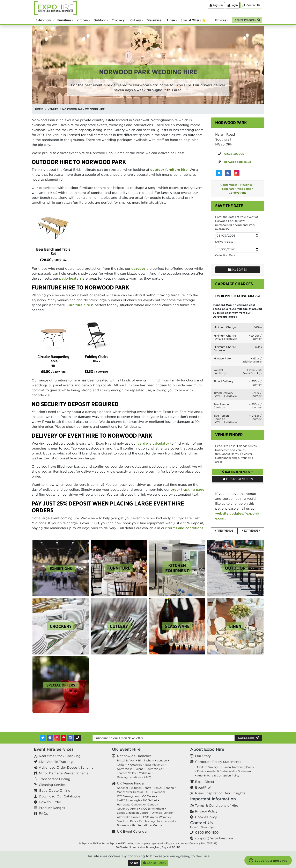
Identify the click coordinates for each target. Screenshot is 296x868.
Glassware (154, 20)
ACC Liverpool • (156, 792)
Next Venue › (251, 531)
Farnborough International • (157, 821)
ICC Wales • (149, 796)
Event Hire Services (54, 749)
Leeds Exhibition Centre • (134, 813)
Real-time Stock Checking (60, 756)
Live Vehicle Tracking (56, 762)
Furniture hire (78, 305)
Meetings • (247, 185)
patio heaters (70, 278)
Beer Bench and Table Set (53, 251)
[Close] (134, 863)
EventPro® (203, 787)
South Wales (154, 769)
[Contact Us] (251, 5)
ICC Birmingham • (129, 796)
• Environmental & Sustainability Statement (223, 771)
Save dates (238, 270)
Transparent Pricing (55, 779)
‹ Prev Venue (224, 531)
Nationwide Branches (134, 756)
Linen (171, 20)
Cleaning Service (52, 785)
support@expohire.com (214, 838)
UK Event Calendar (132, 831)
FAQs (43, 813)
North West (124, 769)
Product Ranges (52, 808)
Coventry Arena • (129, 809)
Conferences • (230, 185)
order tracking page (187, 489)
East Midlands (154, 765)
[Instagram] (57, 738)
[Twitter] (43, 738)
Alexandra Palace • (130, 817)
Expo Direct (205, 782)
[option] (53, 229)
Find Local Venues (238, 479)
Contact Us (201, 823)
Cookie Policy (206, 817)
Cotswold (136, 765)
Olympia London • (164, 813)
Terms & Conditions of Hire (217, 805)
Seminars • (229, 189)
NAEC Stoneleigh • (129, 800)
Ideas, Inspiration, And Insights (220, 793)
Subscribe (248, 738)
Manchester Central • (131, 792)
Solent (139, 769)
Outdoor (100, 20)
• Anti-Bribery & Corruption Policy (217, 776)
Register (216, 5)
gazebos (138, 268)
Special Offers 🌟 (193, 20)
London (162, 761)
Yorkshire (145, 773)
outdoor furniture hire (169, 170)
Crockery (118, 20)
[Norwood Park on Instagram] (237, 173)
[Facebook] (50, 738)
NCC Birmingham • (153, 809)
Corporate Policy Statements (218, 762)
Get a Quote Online (54, 790)
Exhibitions (44, 20)
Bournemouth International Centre (140, 825)
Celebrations (238, 193)
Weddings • (245, 189)
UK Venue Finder (131, 783)
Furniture (64, 20)
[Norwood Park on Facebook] (228, 173)
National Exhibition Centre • (135, 788)
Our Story (203, 756)
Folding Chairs (97, 359)
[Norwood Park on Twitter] (219, 173)
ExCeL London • (165, 788)
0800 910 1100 (207, 832)
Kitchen (82, 20)
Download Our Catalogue (60, 796)
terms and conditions (185, 528)
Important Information (213, 799)
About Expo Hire (207, 749)
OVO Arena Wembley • (158, 817)
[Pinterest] (64, 738)
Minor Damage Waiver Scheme (64, 773)
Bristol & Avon (126, 761)
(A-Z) (148, 777)
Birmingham (146, 761)
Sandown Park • (128, 821)
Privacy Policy (206, 811)
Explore (221, 20)
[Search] (247, 20)
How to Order (50, 802)
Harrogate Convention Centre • (138, 805)
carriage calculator (153, 443)
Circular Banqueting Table (53, 361)
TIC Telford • (151, 800)
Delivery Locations (129, 777)
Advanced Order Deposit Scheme (66, 767)
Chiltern (122, 765)
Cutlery (136, 20)
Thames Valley (127, 773)
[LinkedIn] (70, 738)
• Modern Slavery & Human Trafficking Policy (225, 767)
